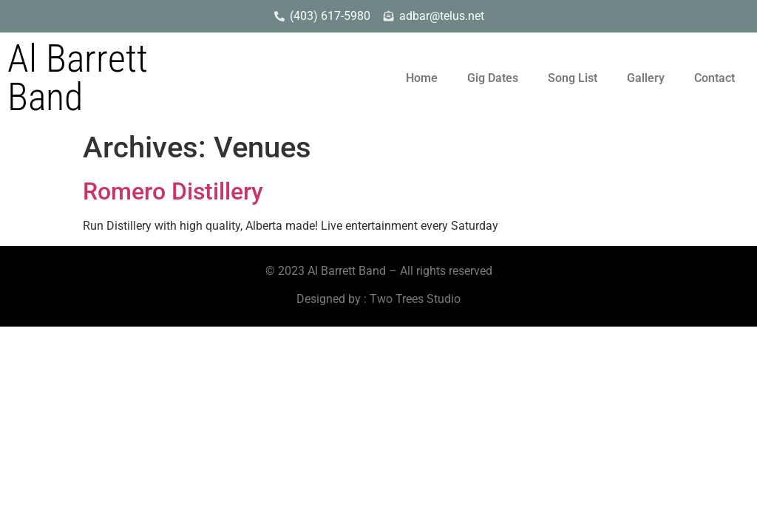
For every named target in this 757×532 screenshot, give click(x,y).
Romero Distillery (173, 191)
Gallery (646, 78)
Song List (573, 78)
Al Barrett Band (78, 78)
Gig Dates (493, 78)
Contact (714, 78)
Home (422, 78)
